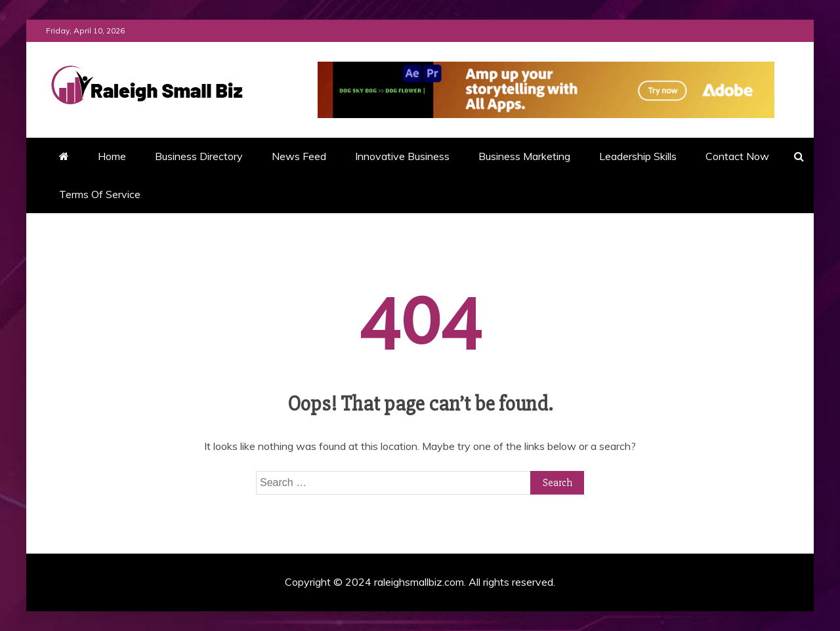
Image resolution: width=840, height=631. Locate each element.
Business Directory (199, 156)
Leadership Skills (638, 156)
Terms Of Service (100, 194)
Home (112, 156)
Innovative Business (402, 156)
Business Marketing (524, 156)
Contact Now (737, 156)
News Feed (299, 156)
